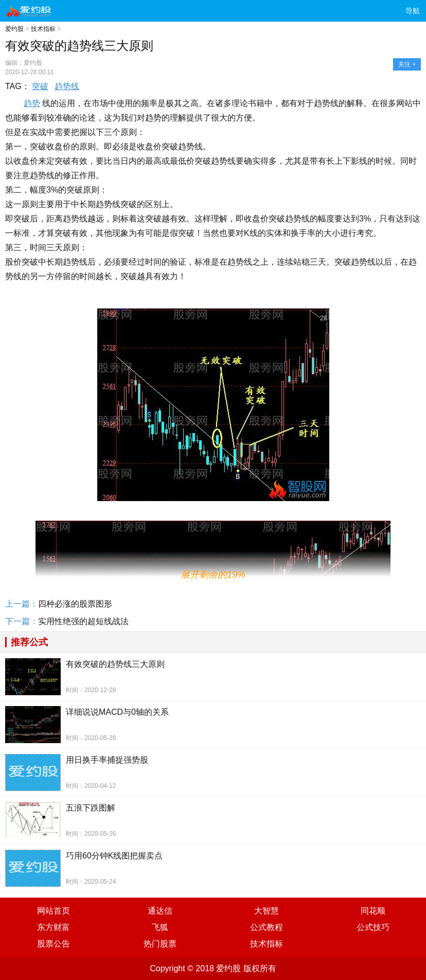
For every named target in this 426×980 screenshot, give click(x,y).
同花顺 (373, 911)
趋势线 (67, 86)
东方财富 (54, 927)
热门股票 (160, 944)
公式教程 (267, 927)
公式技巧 (373, 927)
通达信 (160, 911)
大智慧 (267, 911)
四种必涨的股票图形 (75, 604)
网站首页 (54, 911)
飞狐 (160, 927)
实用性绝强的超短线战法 (83, 621)
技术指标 (43, 29)
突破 (40, 86)
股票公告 (54, 944)
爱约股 (14, 29)
